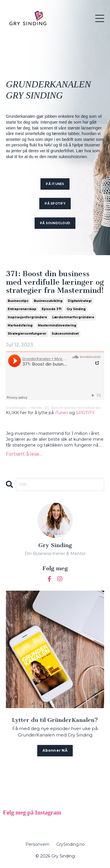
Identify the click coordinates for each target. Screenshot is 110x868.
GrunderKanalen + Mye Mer (24, 408)
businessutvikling (48, 301)
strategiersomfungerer (27, 334)
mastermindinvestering (57, 325)
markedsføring (20, 325)
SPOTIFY (85, 413)
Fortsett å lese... (24, 454)
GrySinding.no (71, 844)
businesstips (18, 301)
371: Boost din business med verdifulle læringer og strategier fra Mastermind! (55, 282)
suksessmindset (65, 334)
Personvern (37, 844)
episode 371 (51, 309)
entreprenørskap (22, 309)
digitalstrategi (80, 301)
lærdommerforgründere (73, 317)
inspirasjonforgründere (27, 317)
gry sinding (76, 309)
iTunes (61, 413)
